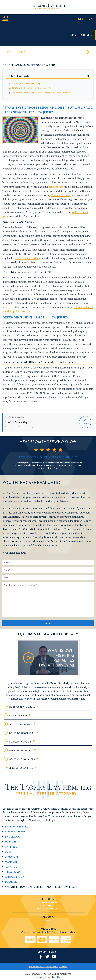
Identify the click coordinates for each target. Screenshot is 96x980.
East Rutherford (17, 827)
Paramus (11, 867)
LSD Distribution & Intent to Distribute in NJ (32, 88)
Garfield (11, 847)
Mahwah (11, 862)
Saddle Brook (15, 877)
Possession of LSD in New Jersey (26, 84)
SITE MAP (63, 967)
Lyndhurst (12, 857)
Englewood (13, 837)
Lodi (8, 852)
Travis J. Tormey (61, 195)
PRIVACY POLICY (37, 967)
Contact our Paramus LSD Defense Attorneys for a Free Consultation (42, 93)
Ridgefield (12, 872)
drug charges (56, 187)
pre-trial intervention (27, 258)
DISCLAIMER (52, 967)
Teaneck (11, 882)
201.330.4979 (85, 19)
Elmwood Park (15, 832)
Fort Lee (11, 842)
